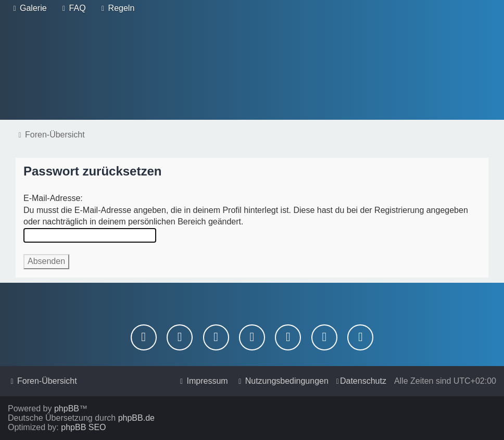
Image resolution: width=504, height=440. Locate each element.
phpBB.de (136, 418)
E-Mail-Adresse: (53, 198)
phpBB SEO (83, 427)
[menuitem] (29, 8)
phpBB (67, 408)
